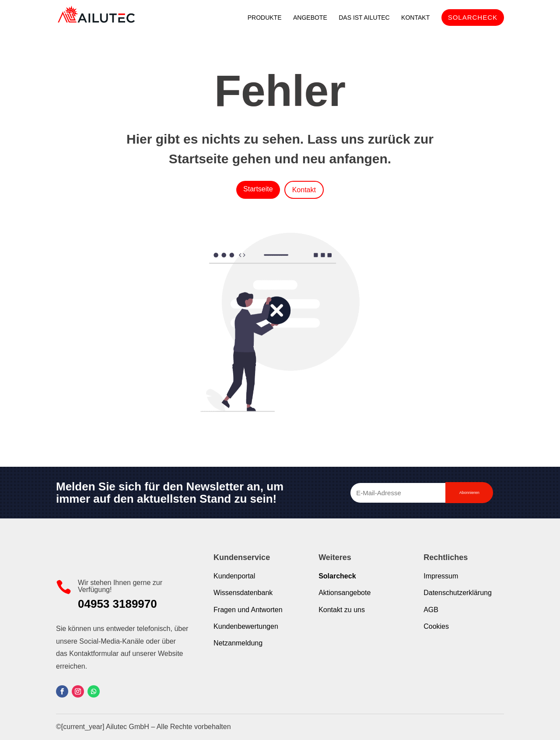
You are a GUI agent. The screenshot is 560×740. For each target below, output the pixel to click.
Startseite (258, 189)
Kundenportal (234, 576)
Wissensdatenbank (243, 593)
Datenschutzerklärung (458, 593)
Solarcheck (337, 576)
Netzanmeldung (238, 643)
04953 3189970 (117, 604)
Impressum (441, 576)
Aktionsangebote (345, 593)
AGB (431, 610)
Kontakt (304, 190)
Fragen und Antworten (248, 610)
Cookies (436, 626)
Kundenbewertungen (246, 626)
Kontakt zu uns (342, 610)
